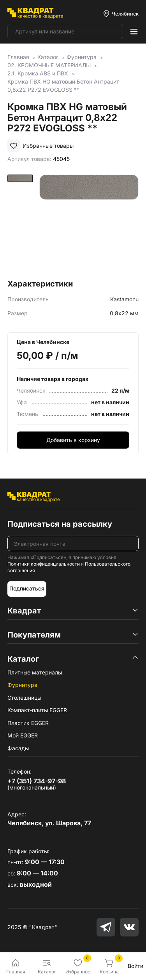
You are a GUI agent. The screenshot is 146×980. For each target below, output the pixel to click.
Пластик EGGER (28, 723)
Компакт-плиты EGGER (37, 710)
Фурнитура (22, 685)
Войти (135, 966)
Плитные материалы (35, 672)
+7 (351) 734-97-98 (37, 781)
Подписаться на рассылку (60, 524)
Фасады (18, 748)
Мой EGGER (23, 735)
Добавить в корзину (73, 440)
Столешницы (24, 698)
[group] (89, 224)
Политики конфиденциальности (44, 564)
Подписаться (27, 588)
